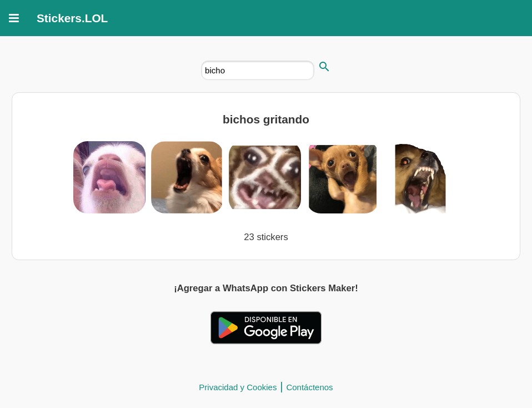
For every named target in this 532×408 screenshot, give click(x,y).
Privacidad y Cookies (238, 387)
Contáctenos (309, 387)
